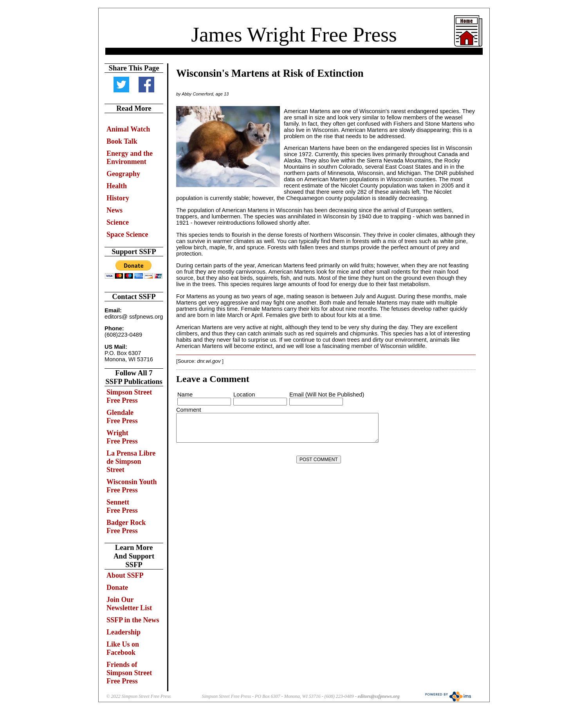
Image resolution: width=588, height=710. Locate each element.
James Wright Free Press (294, 34)
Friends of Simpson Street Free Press (129, 673)
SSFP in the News (133, 620)
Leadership (124, 632)
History (118, 198)
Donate (117, 587)
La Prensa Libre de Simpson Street (131, 461)
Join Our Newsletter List (129, 604)
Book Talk (122, 141)
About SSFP (125, 575)
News (115, 210)
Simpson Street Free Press (129, 396)
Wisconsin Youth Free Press (132, 486)
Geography (123, 174)
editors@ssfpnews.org (379, 696)
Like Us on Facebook (123, 648)
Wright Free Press (122, 437)
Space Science (127, 234)
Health (117, 186)
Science (118, 222)
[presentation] (236, 460)
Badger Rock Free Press (126, 527)
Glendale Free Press (122, 417)
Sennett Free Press (122, 506)
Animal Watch (128, 129)
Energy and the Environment (130, 158)
